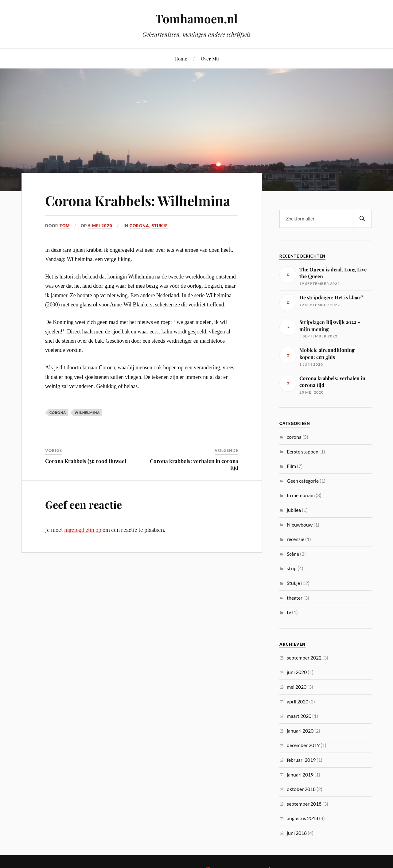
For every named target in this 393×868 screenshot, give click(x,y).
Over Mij (210, 58)
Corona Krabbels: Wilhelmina (138, 200)
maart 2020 (299, 716)
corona (139, 226)
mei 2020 (297, 687)
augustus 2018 (302, 818)
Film (291, 466)
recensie (296, 539)
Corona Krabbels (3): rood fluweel (86, 461)
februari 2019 (301, 760)
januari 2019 (300, 775)
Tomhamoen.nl (196, 19)
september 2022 (304, 658)
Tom (65, 226)
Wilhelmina (87, 413)
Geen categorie (303, 481)
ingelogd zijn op (83, 530)
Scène (293, 554)
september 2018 (304, 804)
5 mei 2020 (100, 226)
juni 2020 (297, 672)
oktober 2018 (301, 789)
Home (181, 58)
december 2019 (303, 745)
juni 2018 (297, 833)
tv (289, 612)
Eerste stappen (303, 452)
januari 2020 (300, 731)
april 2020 (298, 701)
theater (295, 598)
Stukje (160, 226)
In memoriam (301, 495)
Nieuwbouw (300, 525)
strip (292, 568)
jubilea (294, 510)
